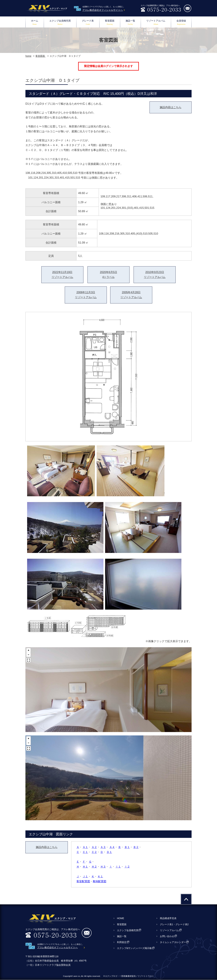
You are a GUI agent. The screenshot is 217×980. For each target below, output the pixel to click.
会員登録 (181, 23)
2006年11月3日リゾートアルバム (86, 295)
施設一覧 (130, 23)
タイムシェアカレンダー (173, 942)
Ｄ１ (109, 852)
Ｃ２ (94, 852)
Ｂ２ (136, 847)
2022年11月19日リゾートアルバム (62, 275)
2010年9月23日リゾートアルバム (155, 275)
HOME (121, 918)
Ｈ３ (103, 867)
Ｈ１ (85, 867)
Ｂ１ (127, 847)
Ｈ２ (94, 867)
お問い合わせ (167, 936)
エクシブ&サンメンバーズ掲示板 (134, 948)
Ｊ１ (85, 876)
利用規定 (122, 942)
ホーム (35, 23)
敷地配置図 (100, 881)
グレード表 (88, 23)
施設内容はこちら (171, 107)
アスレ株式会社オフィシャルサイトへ (103, 10)
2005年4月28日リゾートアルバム (131, 295)
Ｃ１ (85, 852)
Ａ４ (112, 847)
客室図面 (110, 23)
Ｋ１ (100, 876)
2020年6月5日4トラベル (108, 275)
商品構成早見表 (168, 918)
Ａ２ (94, 847)
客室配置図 (83, 881)
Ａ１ (85, 847)
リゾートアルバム (156, 23)
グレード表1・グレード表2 (174, 924)
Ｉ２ (127, 867)
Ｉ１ (118, 867)
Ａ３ (103, 847)
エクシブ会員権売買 (60, 23)
